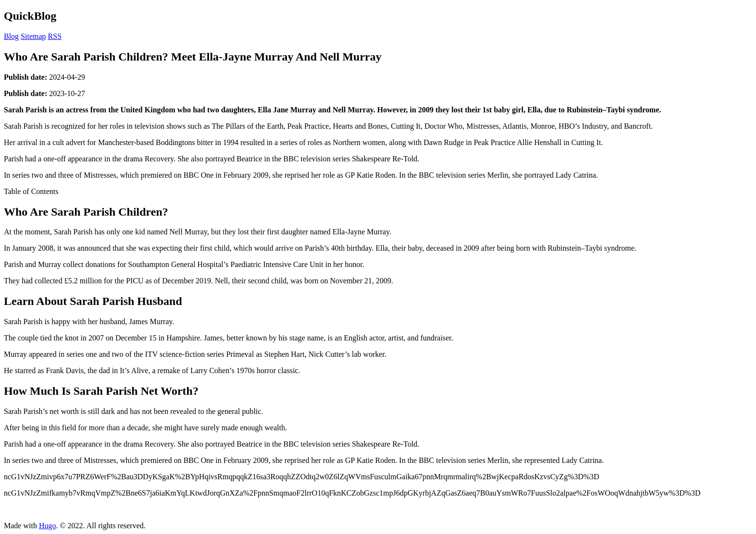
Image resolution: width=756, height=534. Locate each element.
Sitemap (33, 36)
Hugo (48, 526)
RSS (55, 36)
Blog (11, 36)
